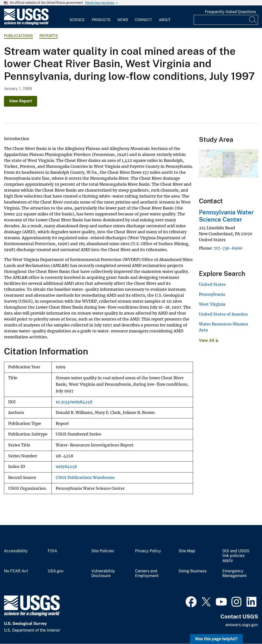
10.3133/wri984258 (74, 402)
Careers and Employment (147, 573)
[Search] (253, 20)
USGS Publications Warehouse (85, 478)
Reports (49, 36)
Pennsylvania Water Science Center (226, 216)
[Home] (26, 24)
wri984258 (66, 467)
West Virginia (212, 304)
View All (209, 340)
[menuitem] (77, 17)
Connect (143, 20)
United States (212, 284)
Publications (18, 36)
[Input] (226, 20)
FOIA (52, 551)
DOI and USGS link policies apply (236, 556)
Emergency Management (235, 573)
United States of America (223, 314)
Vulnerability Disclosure (103, 573)
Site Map (187, 551)
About (165, 20)
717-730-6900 (228, 248)
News (123, 20)
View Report (21, 101)
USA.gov (56, 571)
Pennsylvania (212, 294)
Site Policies (103, 551)
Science (77, 20)
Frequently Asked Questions (230, 12)
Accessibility (16, 551)
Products (101, 20)
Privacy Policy (148, 551)
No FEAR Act (16, 571)
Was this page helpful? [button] (216, 639)
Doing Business (193, 571)
